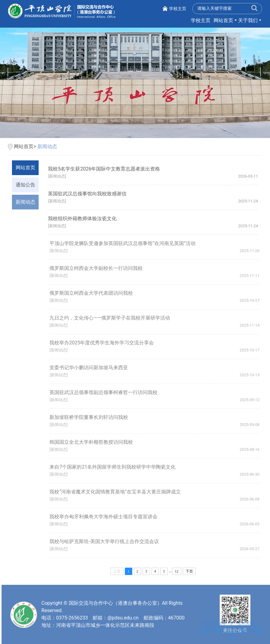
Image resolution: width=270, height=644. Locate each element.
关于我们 (248, 20)
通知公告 (25, 185)
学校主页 (178, 9)
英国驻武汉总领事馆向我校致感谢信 (87, 194)
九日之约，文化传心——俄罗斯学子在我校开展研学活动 (112, 318)
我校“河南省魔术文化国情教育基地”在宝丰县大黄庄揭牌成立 (117, 492)
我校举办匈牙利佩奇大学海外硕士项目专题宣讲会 (106, 517)
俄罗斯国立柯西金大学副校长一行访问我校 (98, 268)
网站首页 (223, 20)
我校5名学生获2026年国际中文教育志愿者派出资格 (104, 169)
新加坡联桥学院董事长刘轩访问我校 (91, 417)
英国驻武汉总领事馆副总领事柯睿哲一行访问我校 (106, 392)
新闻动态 (47, 146)
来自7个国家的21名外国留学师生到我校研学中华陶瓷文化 (115, 467)
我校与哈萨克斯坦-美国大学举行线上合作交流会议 (106, 541)
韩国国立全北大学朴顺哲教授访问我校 (93, 442)
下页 (189, 571)
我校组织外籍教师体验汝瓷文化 (83, 218)
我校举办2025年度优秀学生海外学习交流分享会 (104, 343)
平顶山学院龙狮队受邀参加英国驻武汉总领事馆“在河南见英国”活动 (124, 243)
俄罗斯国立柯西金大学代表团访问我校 (93, 293)
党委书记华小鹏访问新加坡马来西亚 (91, 368)
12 (177, 571)
